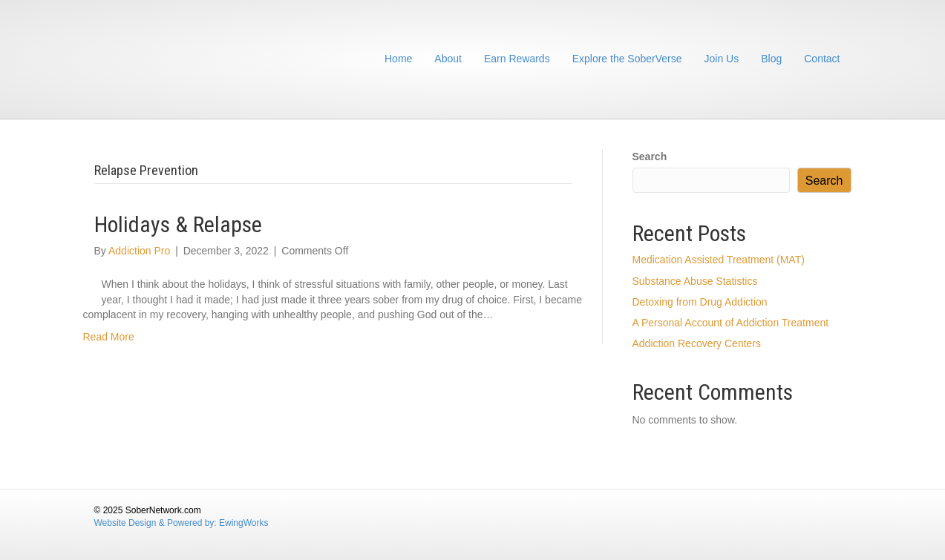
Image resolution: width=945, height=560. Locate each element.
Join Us (722, 59)
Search (650, 157)
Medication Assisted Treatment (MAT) (719, 260)
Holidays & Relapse (178, 224)
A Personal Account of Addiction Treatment (731, 323)
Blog (771, 59)
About (448, 59)
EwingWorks (243, 523)
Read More (109, 337)
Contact (822, 59)
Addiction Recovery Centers (697, 343)
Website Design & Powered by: (157, 523)
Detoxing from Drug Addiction (700, 302)
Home (398, 59)
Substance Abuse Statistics (695, 281)
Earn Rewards (517, 59)
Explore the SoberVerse (627, 59)
